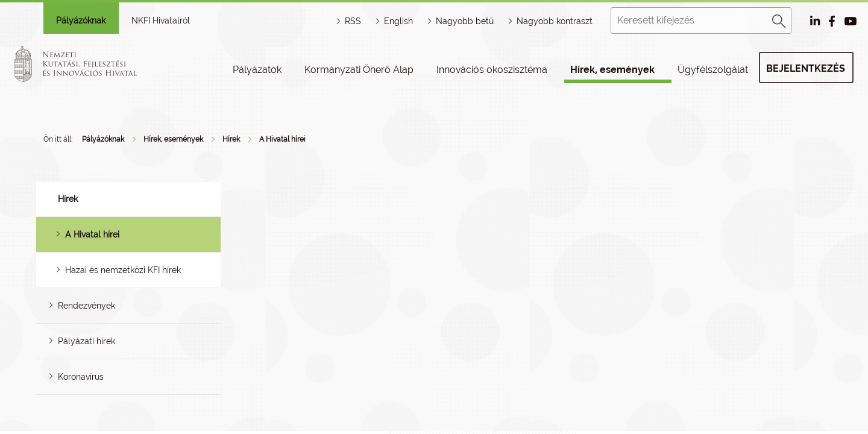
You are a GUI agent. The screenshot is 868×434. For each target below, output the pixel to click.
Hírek (231, 139)
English (398, 21)
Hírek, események (612, 70)
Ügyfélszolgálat (713, 70)
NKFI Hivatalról (161, 20)
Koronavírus (81, 377)
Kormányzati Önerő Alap (359, 70)
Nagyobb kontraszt (555, 21)
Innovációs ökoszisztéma (492, 70)
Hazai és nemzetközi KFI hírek (123, 270)
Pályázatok (257, 70)
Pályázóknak (81, 20)
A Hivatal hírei (282, 139)
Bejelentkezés (806, 68)
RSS (353, 21)
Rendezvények (86, 306)
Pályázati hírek (86, 341)
